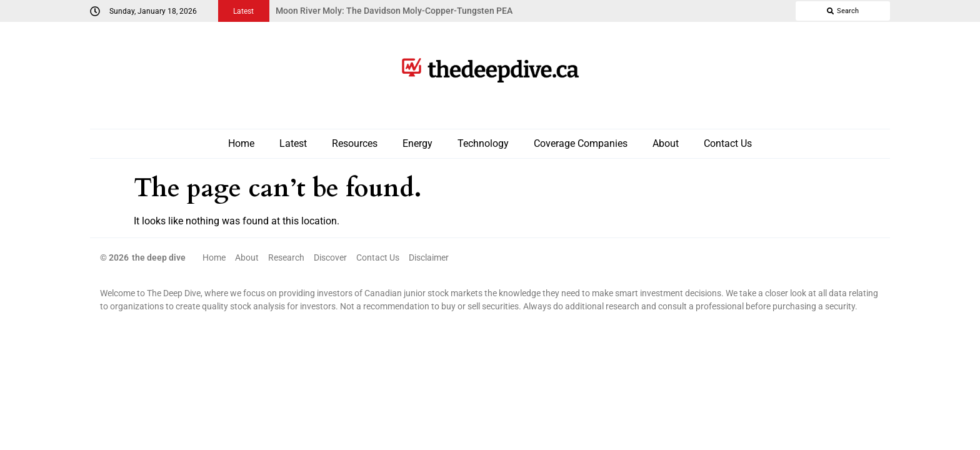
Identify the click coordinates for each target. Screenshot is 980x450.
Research (286, 257)
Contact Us (728, 143)
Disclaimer (429, 257)
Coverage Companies (581, 143)
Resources (355, 143)
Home (241, 143)
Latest (293, 143)
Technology (483, 143)
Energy (417, 143)
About (666, 143)
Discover (330, 257)
